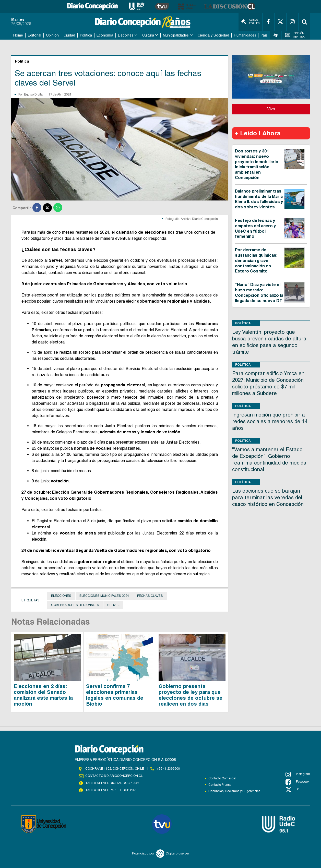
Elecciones (61, 596)
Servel (113, 605)
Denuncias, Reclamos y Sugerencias (234, 791)
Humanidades (245, 35)
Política (86, 35)
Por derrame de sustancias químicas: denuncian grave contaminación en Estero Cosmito (256, 260)
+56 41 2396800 (168, 769)
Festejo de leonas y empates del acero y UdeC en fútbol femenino (255, 228)
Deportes (126, 35)
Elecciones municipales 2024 (104, 596)
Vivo (271, 109)
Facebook (297, 782)
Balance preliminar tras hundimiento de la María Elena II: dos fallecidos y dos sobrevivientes (259, 199)
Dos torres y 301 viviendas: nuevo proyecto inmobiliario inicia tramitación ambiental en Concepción (257, 164)
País (264, 35)
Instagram (298, 774)
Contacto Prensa (220, 785)
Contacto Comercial (222, 778)
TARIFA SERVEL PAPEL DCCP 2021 (111, 790)
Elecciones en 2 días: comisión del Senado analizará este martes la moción (43, 695)
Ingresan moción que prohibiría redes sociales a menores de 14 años (270, 421)
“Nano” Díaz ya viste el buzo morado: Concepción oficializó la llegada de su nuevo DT (259, 293)
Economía (105, 35)
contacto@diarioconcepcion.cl (114, 776)
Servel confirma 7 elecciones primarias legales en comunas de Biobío (115, 695)
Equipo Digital (34, 94)
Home (18, 35)
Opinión (52, 35)
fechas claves (150, 596)
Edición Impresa (295, 35)
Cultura (148, 35)
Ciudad (69, 35)
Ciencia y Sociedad (213, 35)
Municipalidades (176, 35)
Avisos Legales (250, 22)
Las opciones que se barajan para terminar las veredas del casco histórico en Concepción (268, 497)
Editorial (34, 35)
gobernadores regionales (75, 605)
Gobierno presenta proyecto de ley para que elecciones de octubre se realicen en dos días (191, 695)
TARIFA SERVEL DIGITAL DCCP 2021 (112, 783)
